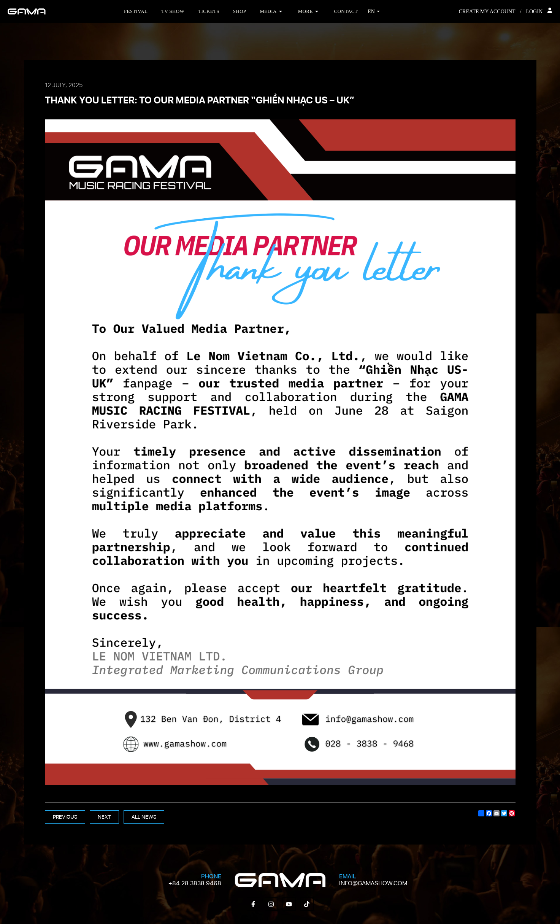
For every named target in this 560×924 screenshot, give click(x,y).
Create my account (487, 12)
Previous (65, 817)
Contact (346, 11)
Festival (136, 11)
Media (268, 11)
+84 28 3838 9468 (195, 883)
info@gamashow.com (373, 883)
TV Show (173, 11)
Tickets (209, 11)
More (305, 11)
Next (104, 817)
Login (539, 11)
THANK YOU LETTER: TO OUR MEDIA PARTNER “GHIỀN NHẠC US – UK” (200, 100)
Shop (240, 11)
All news (144, 817)
